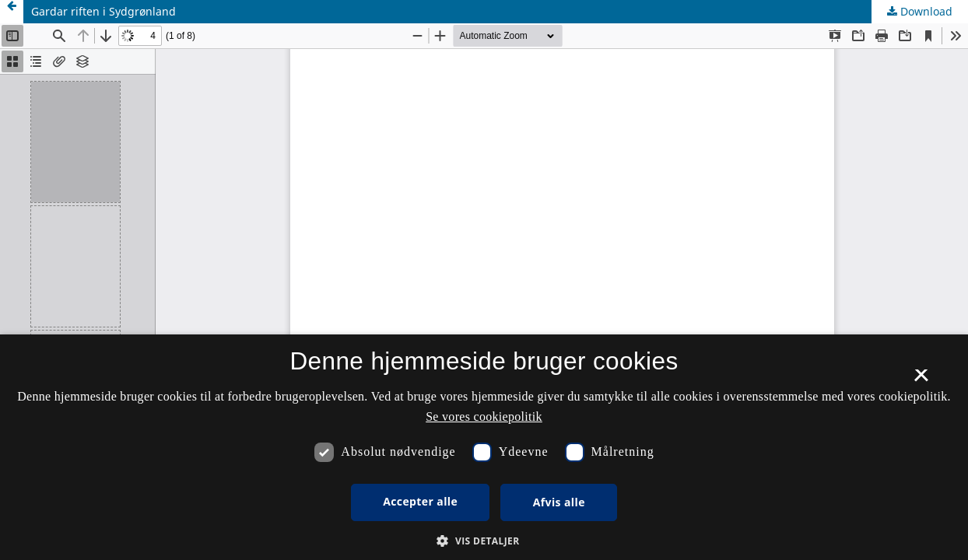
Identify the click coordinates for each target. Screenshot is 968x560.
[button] (484, 541)
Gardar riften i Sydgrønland (103, 11)
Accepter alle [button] (420, 501)
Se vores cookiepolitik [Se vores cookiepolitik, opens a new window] (484, 416)
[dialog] (484, 447)
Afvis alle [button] (559, 502)
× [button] (921, 380)
